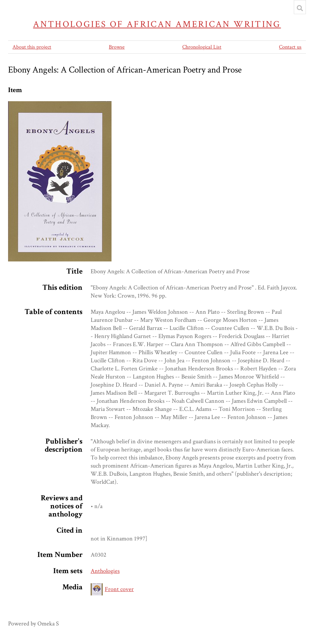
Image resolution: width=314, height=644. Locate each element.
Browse (117, 47)
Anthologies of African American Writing (157, 24)
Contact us (290, 47)
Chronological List (202, 47)
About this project (32, 47)
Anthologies (105, 571)
